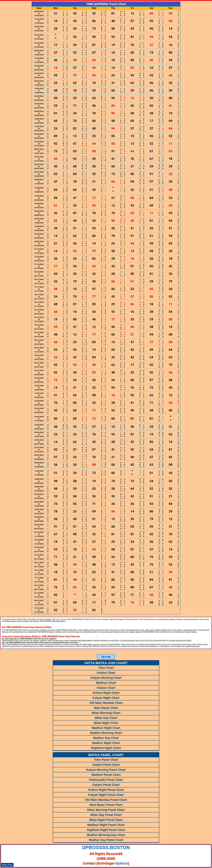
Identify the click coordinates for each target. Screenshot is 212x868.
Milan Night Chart (106, 723)
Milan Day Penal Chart (106, 815)
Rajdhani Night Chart (106, 748)
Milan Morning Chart (106, 713)
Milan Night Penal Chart (106, 820)
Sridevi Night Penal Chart (106, 790)
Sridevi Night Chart (106, 693)
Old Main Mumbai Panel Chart (106, 800)
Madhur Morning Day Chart (106, 835)
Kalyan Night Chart (106, 698)
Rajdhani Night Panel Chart (106, 830)
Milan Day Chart (106, 718)
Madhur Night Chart (106, 743)
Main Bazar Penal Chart (106, 805)
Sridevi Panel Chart (106, 765)
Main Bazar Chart (106, 708)
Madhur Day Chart (106, 738)
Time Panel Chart (106, 760)
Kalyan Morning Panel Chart (106, 770)
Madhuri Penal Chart (106, 775)
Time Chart (106, 668)
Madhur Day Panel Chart (106, 840)
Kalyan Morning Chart (106, 678)
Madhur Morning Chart (106, 733)
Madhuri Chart (106, 683)
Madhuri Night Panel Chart (106, 825)
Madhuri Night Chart (106, 728)
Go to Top (106, 657)
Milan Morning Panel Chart (106, 810)
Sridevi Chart (106, 673)
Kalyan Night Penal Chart (106, 795)
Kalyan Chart (106, 688)
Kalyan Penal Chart (106, 785)
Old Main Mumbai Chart (106, 703)
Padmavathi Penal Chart (106, 780)
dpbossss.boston (106, 847)
